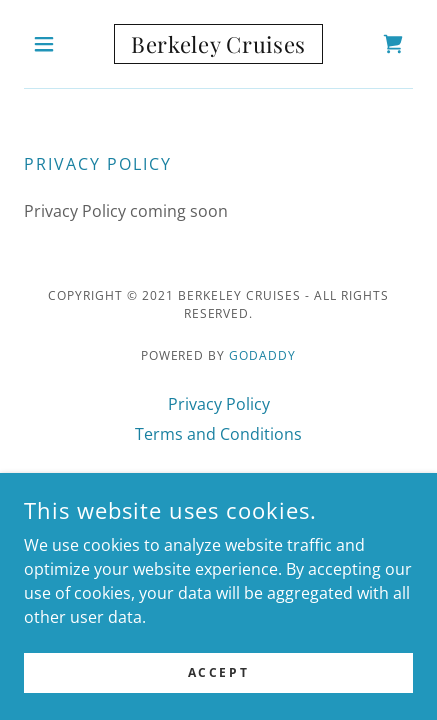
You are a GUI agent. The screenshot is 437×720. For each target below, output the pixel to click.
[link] (218, 44)
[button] (53, 44)
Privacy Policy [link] (219, 404)
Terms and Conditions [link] (218, 434)
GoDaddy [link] (262, 355)
